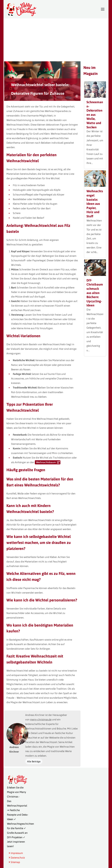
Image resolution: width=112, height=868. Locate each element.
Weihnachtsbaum (46, 462)
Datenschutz (17, 858)
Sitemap (14, 862)
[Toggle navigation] (103, 9)
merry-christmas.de (41, 720)
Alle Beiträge (34, 761)
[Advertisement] (56, 39)
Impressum (16, 853)
